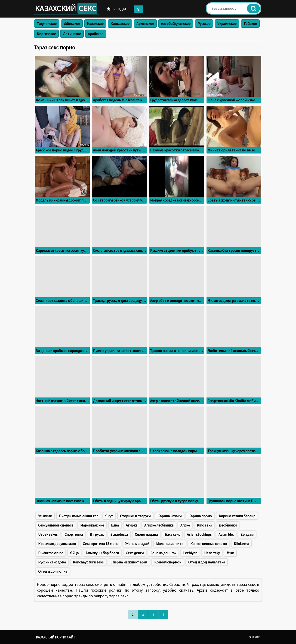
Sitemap (255, 637)
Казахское (95, 24)
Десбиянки (228, 525)
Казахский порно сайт (55, 637)
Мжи (230, 553)
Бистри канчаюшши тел (79, 516)
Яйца (74, 553)
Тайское (250, 24)
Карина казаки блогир (237, 516)
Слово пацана (146, 534)
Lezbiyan (190, 553)
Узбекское (72, 24)
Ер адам (247, 534)
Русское (204, 24)
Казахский (66, 8)
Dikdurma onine (51, 553)
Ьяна (115, 525)
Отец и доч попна (53, 571)
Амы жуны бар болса (102, 553)
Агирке (132, 525)
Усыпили (45, 516)
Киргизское (46, 34)
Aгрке (185, 525)
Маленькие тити (170, 544)
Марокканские (92, 525)
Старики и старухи (135, 516)
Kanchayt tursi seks (88, 562)
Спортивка (74, 534)
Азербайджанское (176, 24)
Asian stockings (199, 534)
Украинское (227, 24)
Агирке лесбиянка (159, 525)
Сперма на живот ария (129, 562)
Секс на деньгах (163, 553)
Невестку (212, 553)
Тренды (116, 9)
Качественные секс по (209, 544)
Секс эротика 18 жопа (101, 544)
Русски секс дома (52, 562)
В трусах (97, 534)
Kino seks (204, 525)
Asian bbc (226, 534)
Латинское (72, 34)
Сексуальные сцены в (56, 525)
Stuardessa (119, 534)
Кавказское (120, 24)
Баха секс (172, 534)
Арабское (96, 34)
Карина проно (200, 516)
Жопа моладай (137, 544)
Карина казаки (170, 516)
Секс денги (135, 553)
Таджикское (47, 24)
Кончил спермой (168, 562)
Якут (109, 516)
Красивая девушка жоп (57, 544)
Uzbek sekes (48, 534)
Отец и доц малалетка (207, 562)
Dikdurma (241, 544)
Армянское (145, 24)
